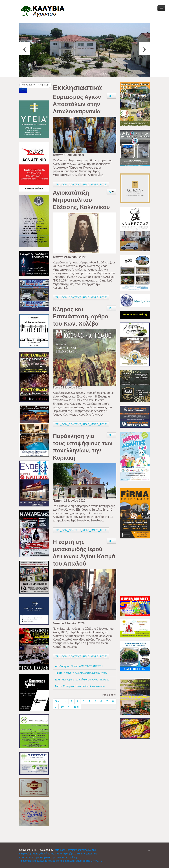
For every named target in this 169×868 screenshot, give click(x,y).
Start (58, 701)
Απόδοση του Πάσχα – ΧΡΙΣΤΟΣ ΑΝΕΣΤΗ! (79, 666)
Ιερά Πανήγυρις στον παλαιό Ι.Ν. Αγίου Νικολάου (82, 680)
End (76, 707)
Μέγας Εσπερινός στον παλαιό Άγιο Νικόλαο (80, 686)
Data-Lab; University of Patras (71, 850)
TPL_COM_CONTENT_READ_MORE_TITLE (81, 184)
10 (62, 707)
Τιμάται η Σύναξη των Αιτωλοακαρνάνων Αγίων (81, 673)
